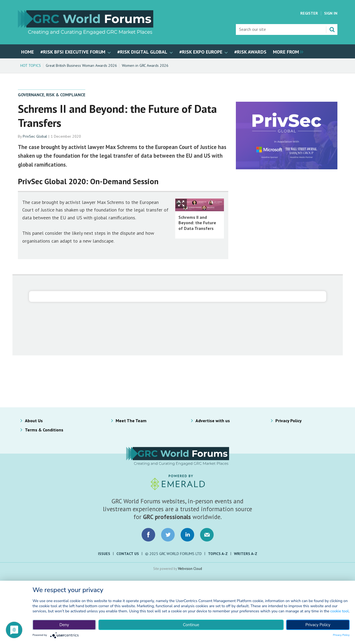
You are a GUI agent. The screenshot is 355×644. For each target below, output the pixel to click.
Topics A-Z (218, 554)
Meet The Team (131, 421)
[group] (287, 51)
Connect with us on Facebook (148, 535)
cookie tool (340, 611)
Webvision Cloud (190, 569)
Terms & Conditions (44, 430)
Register (309, 13)
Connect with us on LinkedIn (187, 535)
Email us (207, 535)
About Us (34, 421)
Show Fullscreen (181, 204)
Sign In (331, 13)
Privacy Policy (289, 421)
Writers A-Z (246, 554)
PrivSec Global (35, 136)
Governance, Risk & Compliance (52, 95)
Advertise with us (213, 421)
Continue (191, 625)
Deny (64, 625)
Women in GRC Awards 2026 (145, 65)
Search (332, 29)
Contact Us (128, 554)
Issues (104, 554)
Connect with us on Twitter (168, 535)
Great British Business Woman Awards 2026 (81, 65)
